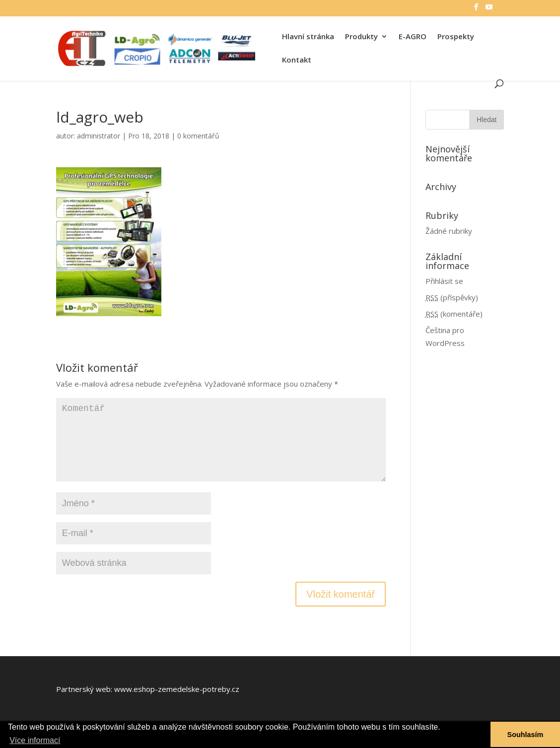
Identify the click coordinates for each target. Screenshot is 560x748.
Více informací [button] (35, 740)
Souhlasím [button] (525, 735)
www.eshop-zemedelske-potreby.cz (177, 689)
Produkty (361, 37)
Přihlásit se (444, 281)
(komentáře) (454, 314)
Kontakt (297, 60)
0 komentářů (198, 136)
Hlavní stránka (308, 37)
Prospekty (456, 37)
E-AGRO (413, 37)
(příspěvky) (452, 297)
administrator (99, 136)
